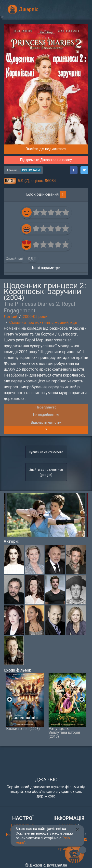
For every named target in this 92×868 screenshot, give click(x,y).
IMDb (10, 181)
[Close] (77, 829)
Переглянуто (46, 407)
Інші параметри (46, 268)
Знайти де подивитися (46, 149)
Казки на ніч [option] (25, 702)
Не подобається (46, 415)
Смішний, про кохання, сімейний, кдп (43, 322)
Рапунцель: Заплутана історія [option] (67, 706)
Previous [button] (6, 515)
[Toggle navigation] (78, 10)
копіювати (31, 170)
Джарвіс (23, 9)
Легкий (10, 317)
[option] (46, 515)
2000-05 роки (35, 317)
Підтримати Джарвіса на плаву (46, 160)
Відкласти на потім (46, 422)
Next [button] (86, 515)
